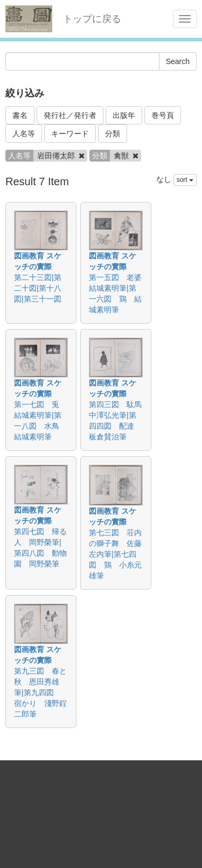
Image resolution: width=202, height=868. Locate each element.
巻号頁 (163, 115)
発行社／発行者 (70, 115)
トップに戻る (92, 19)
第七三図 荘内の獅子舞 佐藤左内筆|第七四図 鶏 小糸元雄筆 (115, 554)
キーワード (70, 134)
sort (185, 180)
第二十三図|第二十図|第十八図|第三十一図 (38, 288)
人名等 (24, 134)
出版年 (124, 115)
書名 (20, 115)
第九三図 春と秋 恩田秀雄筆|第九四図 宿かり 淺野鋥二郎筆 (40, 692)
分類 (113, 134)
